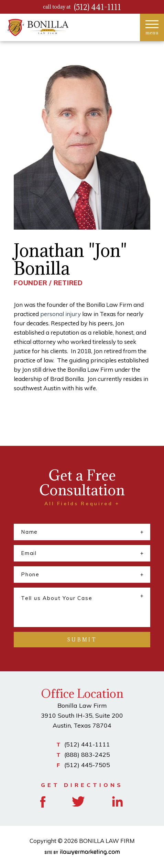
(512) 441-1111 (97, 7)
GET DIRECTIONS (82, 785)
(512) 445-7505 (87, 765)
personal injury (61, 314)
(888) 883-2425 (87, 755)
